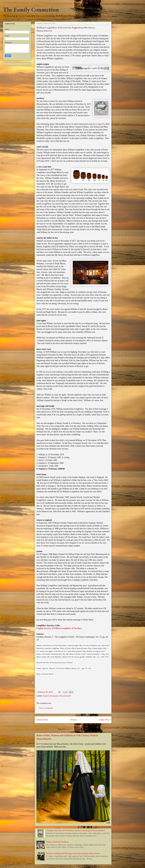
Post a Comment (46, 708)
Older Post (104, 720)
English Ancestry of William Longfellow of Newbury (59, 628)
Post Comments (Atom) (79, 729)
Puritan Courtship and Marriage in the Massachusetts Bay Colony (73, 853)
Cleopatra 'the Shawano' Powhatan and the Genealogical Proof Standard (75, 830)
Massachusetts (65, 696)
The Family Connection (31, 10)
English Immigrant (51, 696)
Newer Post (42, 720)
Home (74, 720)
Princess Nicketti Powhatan (57, 842)
